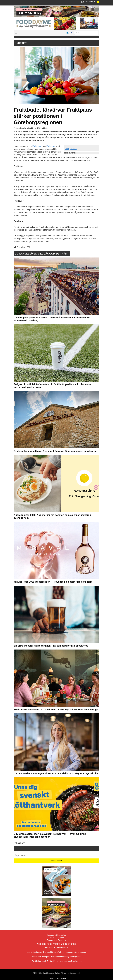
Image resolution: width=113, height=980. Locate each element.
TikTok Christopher (56, 938)
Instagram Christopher (56, 935)
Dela (67, 149)
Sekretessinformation (57, 979)
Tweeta (74, 149)
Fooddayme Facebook (56, 940)
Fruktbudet (37, 146)
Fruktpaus (51, 146)
